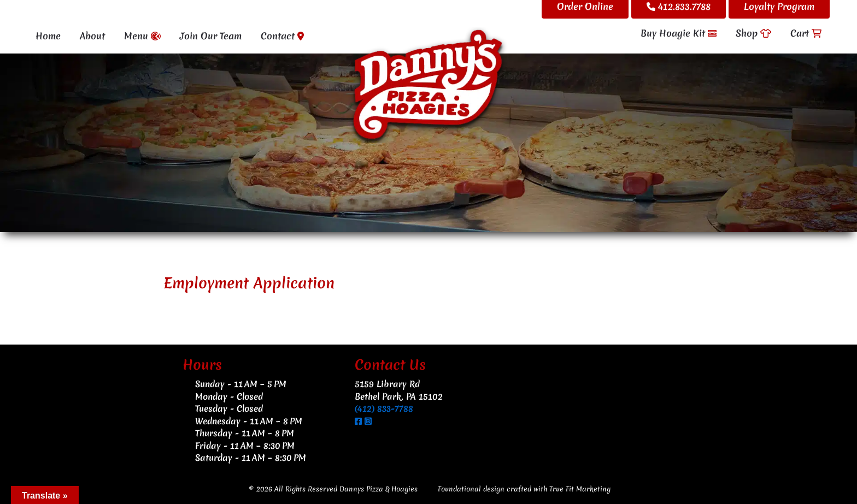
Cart (806, 33)
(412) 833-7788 (384, 408)
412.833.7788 (679, 6)
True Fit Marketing (580, 489)
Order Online (585, 6)
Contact (282, 36)
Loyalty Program (779, 6)
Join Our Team (211, 36)
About (92, 36)
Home (48, 36)
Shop (753, 33)
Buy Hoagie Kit (679, 33)
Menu (142, 36)
